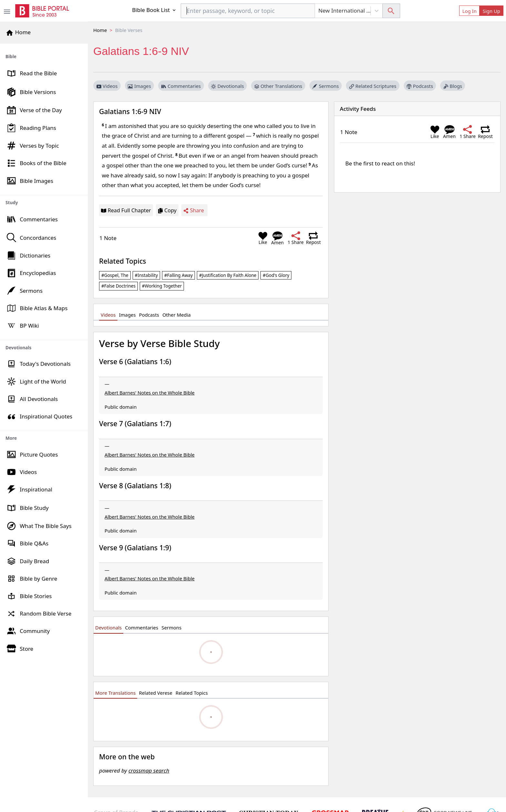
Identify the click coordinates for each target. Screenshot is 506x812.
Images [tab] (127, 315)
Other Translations (278, 86)
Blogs (453, 86)
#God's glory (276, 275)
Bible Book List (154, 10)
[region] (44, 350)
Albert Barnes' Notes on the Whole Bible (150, 393)
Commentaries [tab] (142, 627)
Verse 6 (135, 361)
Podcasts (420, 86)
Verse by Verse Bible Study (159, 343)
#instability (147, 275)
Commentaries (181, 86)
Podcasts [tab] (149, 315)
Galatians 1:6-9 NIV (130, 111)
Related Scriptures (373, 86)
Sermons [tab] (172, 627)
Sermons (325, 86)
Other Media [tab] (177, 315)
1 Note (108, 238)
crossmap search (149, 770)
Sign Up (491, 11)
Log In (470, 11)
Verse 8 (135, 485)
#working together (162, 286)
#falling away (178, 275)
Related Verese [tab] (156, 693)
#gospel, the (115, 275)
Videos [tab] (108, 315)
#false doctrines (118, 286)
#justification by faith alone (228, 275)
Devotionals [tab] (108, 627)
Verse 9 (135, 548)
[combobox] (248, 11)
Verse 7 (135, 423)
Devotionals (228, 86)
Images (139, 86)
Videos (107, 86)
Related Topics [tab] (192, 693)
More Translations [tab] (115, 693)
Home (100, 30)
